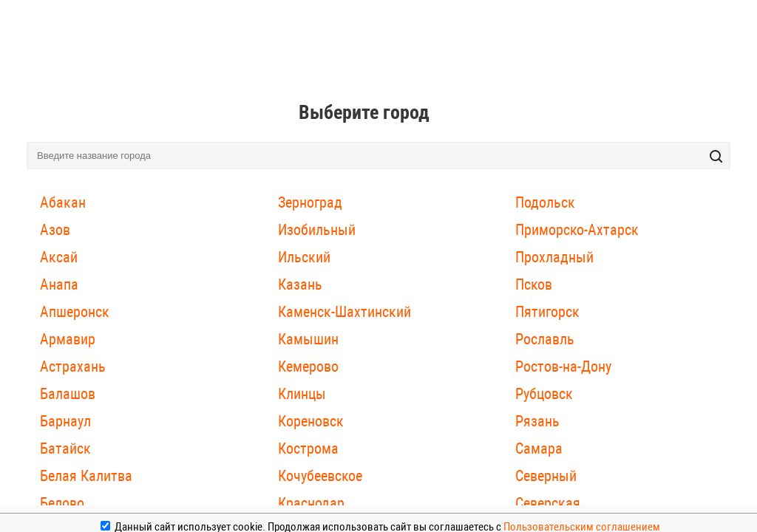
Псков (534, 284)
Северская (548, 503)
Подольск (545, 202)
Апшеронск (75, 312)
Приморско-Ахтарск (577, 230)
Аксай (59, 257)
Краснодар (311, 503)
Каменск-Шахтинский (344, 312)
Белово (62, 503)
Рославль (545, 339)
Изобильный (317, 230)
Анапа (59, 284)
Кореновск (311, 421)
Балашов (68, 394)
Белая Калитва (86, 476)
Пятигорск (547, 312)
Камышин (308, 339)
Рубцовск (544, 394)
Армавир (68, 339)
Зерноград (310, 202)
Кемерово (308, 366)
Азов (55, 230)
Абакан (63, 202)
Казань (300, 284)
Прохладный (554, 257)
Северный (546, 476)
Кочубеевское (320, 476)
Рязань (537, 421)
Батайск (65, 449)
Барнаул (65, 421)
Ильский (304, 257)
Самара (539, 449)
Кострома (308, 449)
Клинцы (302, 394)
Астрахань (73, 366)
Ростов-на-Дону (563, 366)
